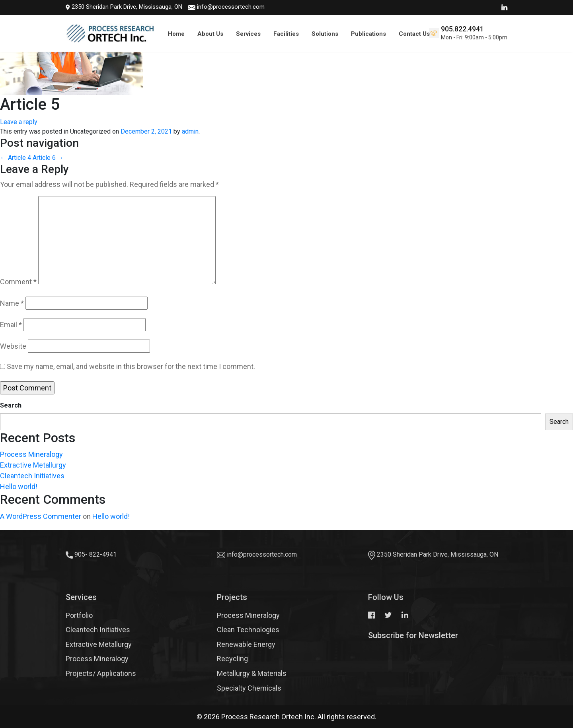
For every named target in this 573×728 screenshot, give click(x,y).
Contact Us (414, 34)
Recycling (232, 659)
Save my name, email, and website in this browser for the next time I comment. (131, 366)
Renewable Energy (246, 644)
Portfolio (79, 615)
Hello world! (19, 486)
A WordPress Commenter (41, 516)
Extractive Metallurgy (33, 465)
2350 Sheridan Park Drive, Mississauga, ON (116, 7)
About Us (210, 34)
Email (11, 325)
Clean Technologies (248, 630)
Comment (18, 282)
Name (12, 303)
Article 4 (16, 158)
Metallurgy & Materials (252, 673)
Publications (368, 34)
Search (11, 405)
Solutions (325, 34)
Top (553, 698)
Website (13, 346)
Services (248, 34)
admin (190, 131)
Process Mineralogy (31, 454)
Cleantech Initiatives (32, 476)
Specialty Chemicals (249, 688)
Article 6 (48, 158)
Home (176, 34)
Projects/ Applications (101, 673)
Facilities (286, 34)
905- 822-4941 (95, 554)
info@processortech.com (223, 7)
